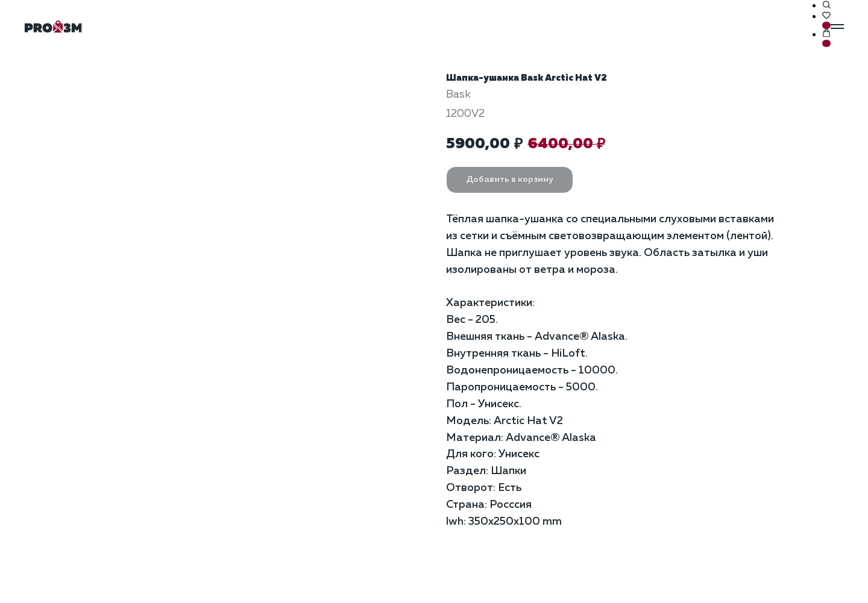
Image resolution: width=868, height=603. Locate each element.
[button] (826, 5)
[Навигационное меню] (837, 27)
